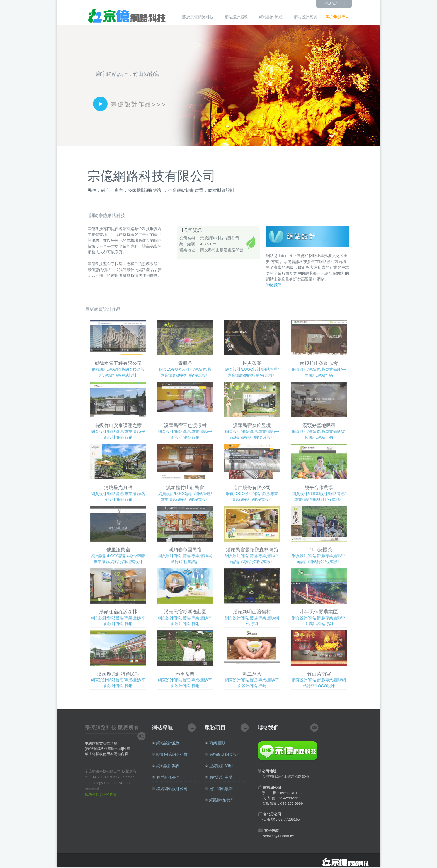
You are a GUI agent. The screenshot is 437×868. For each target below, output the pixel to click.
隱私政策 (110, 795)
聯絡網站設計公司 (170, 789)
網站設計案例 (305, 17)
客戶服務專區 (338, 17)
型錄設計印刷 (219, 766)
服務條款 (92, 795)
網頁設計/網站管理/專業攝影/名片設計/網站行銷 (319, 411)
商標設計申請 (219, 777)
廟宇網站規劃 (219, 789)
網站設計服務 (236, 17)
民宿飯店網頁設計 (223, 754)
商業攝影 (215, 743)
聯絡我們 (332, 3)
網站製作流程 (271, 17)
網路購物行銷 (219, 800)
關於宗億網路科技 (198, 17)
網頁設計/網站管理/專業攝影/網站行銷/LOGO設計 (319, 659)
